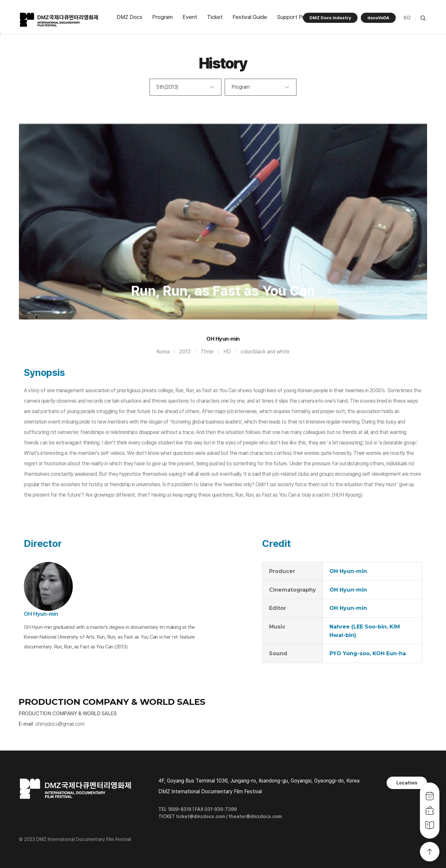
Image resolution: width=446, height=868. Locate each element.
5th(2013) (167, 87)
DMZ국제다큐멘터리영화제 (59, 20)
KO (407, 18)
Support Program (298, 17)
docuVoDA (378, 18)
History (223, 63)
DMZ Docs (129, 17)
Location (407, 783)
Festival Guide (250, 17)
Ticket (215, 17)
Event (190, 17)
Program (162, 17)
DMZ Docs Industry (330, 18)
